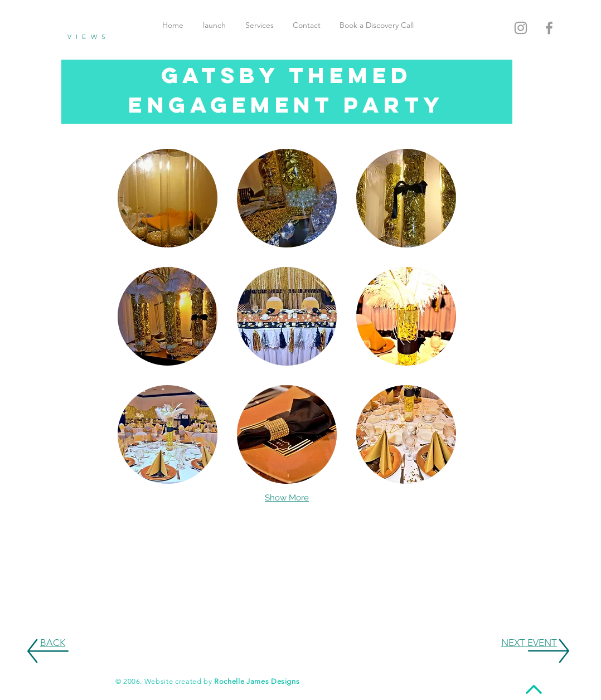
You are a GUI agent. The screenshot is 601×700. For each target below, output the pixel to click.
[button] (168, 198)
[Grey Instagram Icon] (521, 28)
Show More (287, 498)
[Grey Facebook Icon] (549, 28)
